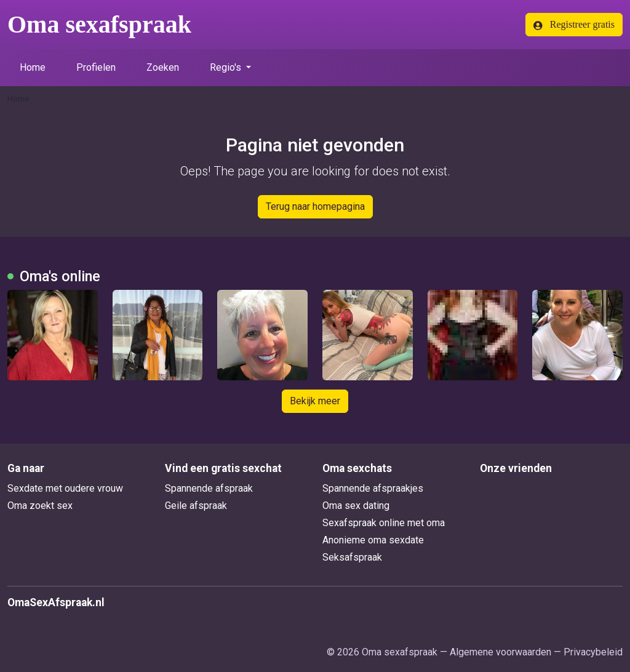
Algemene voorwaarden (500, 652)
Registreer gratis (574, 25)
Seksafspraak (352, 557)
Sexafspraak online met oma (384, 523)
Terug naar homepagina (315, 206)
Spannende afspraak (209, 488)
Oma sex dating (356, 506)
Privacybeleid (593, 652)
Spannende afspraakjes (373, 488)
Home (33, 67)
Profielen (96, 67)
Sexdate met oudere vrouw (65, 488)
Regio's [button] (227, 67)
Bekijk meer (315, 401)
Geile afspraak (196, 506)
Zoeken (163, 67)
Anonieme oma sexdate (373, 540)
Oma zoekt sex (40, 506)
